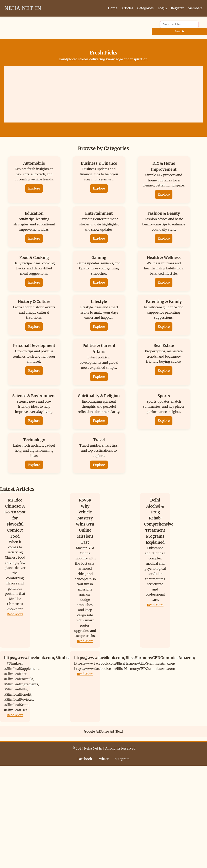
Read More (15, 614)
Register (177, 8)
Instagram (121, 759)
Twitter (103, 759)
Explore (34, 188)
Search (179, 31)
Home (113, 8)
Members (195, 8)
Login (162, 8)
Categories (145, 8)
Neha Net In (23, 8)
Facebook (85, 759)
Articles (127, 8)
